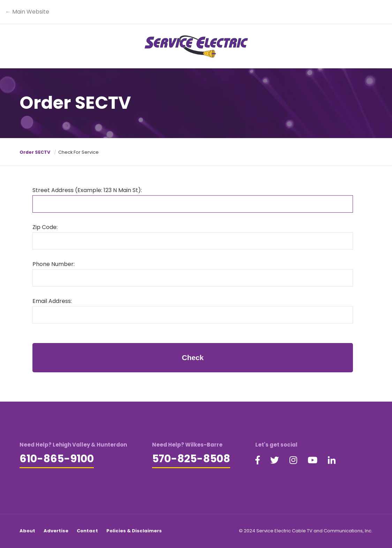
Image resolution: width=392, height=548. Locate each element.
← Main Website (27, 12)
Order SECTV (35, 152)
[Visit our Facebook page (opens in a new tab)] (258, 461)
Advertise (56, 531)
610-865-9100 (57, 459)
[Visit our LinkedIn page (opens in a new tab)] (332, 461)
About (27, 531)
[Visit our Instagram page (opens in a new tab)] (293, 461)
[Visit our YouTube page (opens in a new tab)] (312, 461)
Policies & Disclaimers (134, 531)
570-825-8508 (191, 459)
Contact (87, 531)
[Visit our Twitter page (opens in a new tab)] (275, 461)
